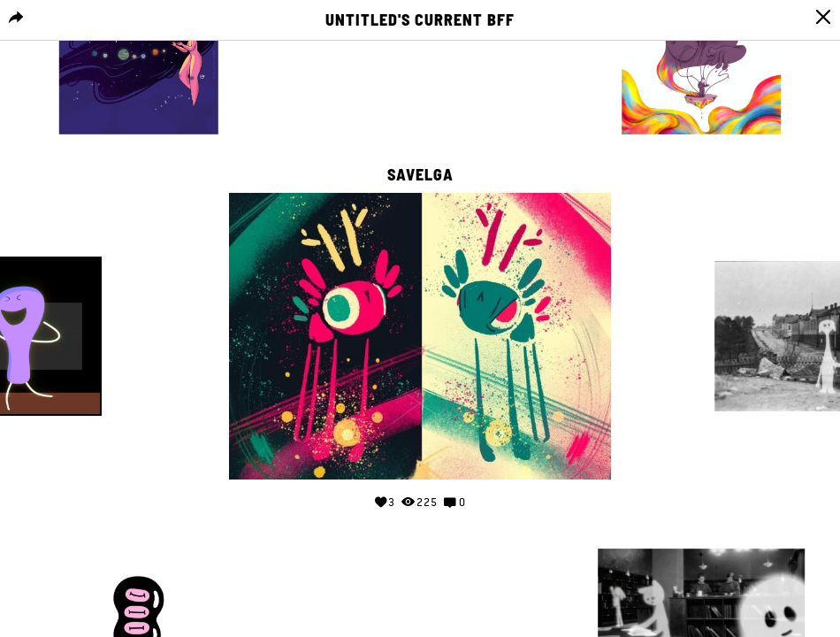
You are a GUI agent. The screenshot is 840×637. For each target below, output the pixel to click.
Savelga (420, 175)
